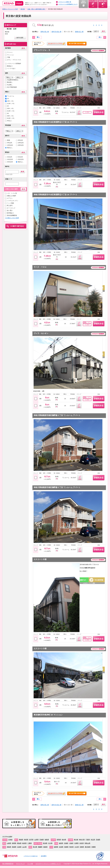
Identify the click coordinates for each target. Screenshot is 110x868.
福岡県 (56, 847)
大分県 (77, 847)
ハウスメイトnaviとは (31, 856)
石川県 (50, 843)
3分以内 (10, 157)
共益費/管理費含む (13, 80)
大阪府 (71, 843)
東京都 (23, 9)
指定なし (10, 148)
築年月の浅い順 (56, 32)
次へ (100, 37)
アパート (10, 52)
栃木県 (64, 840)
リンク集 (30, 864)
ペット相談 (10, 203)
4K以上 (9, 121)
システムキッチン (13, 201)
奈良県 (82, 843)
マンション (11, 55)
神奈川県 (82, 840)
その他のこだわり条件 (12, 218)
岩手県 (31, 840)
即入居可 (10, 206)
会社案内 (44, 856)
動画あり (10, 66)
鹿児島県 (88, 847)
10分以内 (10, 159)
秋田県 (26, 840)
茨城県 (98, 840)
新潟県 (45, 843)
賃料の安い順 (45, 32)
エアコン (10, 198)
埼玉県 (93, 840)
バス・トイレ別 (12, 193)
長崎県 (66, 847)
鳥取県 (9, 847)
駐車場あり (10, 213)
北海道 (10, 840)
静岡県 (14, 843)
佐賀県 (61, 847)
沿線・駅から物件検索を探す (36, 9)
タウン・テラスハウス (14, 60)
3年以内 (20, 140)
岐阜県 (24, 843)
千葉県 (88, 840)
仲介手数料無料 (12, 87)
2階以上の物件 (12, 196)
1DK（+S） (11, 101)
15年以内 (10, 145)
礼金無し (10, 85)
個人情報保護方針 (8, 864)
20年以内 (21, 145)
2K (8, 106)
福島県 (47, 840)
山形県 (36, 840)
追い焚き (10, 210)
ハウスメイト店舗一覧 (65, 2)
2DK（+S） (11, 108)
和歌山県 (87, 843)
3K (8, 113)
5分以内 (20, 157)
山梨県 (9, 843)
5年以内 (10, 143)
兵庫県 (76, 843)
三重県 (30, 843)
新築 (8, 140)
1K (8, 99)
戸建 (8, 57)
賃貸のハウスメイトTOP (10, 9)
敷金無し (10, 82)
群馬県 (59, 840)
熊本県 (71, 847)
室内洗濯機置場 (12, 215)
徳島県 (45, 847)
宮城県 (42, 840)
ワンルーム (11, 96)
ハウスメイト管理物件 (14, 64)
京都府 (66, 843)
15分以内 (21, 159)
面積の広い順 (79, 32)
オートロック (11, 208)
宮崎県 (82, 847)
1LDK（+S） (11, 103)
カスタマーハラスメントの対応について (48, 864)
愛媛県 (40, 847)
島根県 (14, 847)
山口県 (24, 847)
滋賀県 (61, 843)
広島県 (19, 847)
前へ (38, 37)
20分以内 (10, 162)
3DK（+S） (11, 116)
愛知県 (19, 843)
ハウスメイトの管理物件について (68, 4)
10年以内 (21, 143)
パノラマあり (11, 68)
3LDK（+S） (11, 118)
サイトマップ (20, 864)
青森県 (21, 840)
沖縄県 (94, 847)
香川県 (35, 847)
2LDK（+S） (11, 111)
